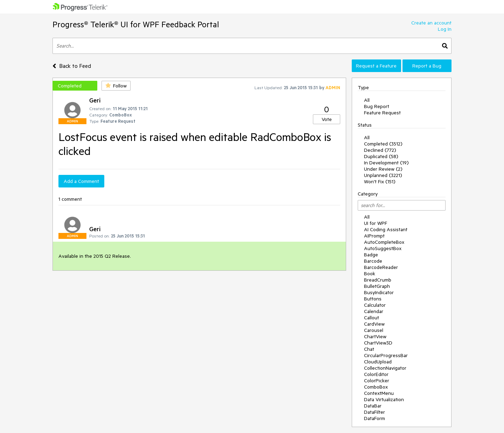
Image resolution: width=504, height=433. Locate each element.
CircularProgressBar (386, 355)
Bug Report (377, 106)
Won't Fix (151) (380, 182)
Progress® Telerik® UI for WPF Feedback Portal (136, 24)
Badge (371, 255)
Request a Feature (376, 66)
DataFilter (374, 412)
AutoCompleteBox (384, 242)
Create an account (431, 23)
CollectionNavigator (385, 368)
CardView (374, 324)
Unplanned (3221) (383, 175)
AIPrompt (374, 236)
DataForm (374, 418)
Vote (327, 119)
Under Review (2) (383, 169)
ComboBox (376, 387)
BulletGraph (377, 286)
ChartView (375, 336)
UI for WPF (376, 223)
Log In (445, 29)
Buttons (373, 299)
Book (370, 274)
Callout (372, 318)
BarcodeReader (381, 267)
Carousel (374, 330)
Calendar (374, 311)
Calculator (375, 305)
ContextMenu (379, 393)
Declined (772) (380, 150)
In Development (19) (386, 163)
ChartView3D (378, 343)
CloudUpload (378, 362)
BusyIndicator (379, 292)
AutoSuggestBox (383, 248)
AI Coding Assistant (386, 229)
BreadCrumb (378, 280)
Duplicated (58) (381, 156)
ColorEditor (376, 374)
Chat (369, 349)
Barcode (373, 261)
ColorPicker (377, 381)
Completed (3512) (383, 144)
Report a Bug (427, 66)
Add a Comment (81, 181)
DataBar (373, 406)
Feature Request (382, 113)
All (367, 100)
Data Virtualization (384, 399)
